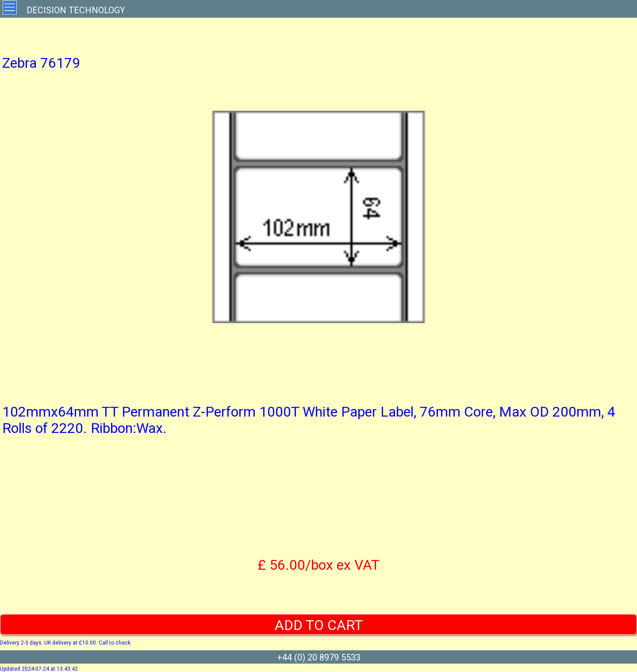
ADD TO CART (319, 625)
